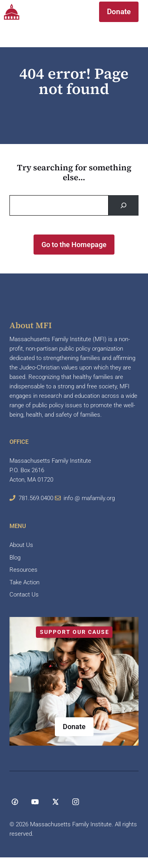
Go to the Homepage (74, 245)
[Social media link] (15, 802)
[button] (76, 12)
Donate (119, 12)
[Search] (124, 205)
